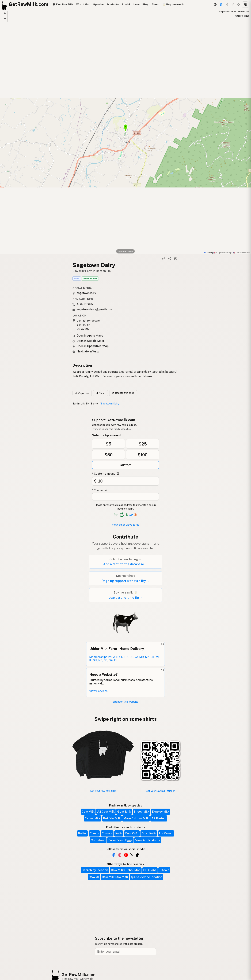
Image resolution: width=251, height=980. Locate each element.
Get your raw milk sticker (160, 791)
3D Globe (150, 870)
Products (113, 4)
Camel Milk (92, 818)
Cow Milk (88, 812)
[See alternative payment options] (131, 515)
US (82, 404)
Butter (82, 833)
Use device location (147, 877)
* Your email (100, 490)
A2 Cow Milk (106, 812)
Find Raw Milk (63, 4)
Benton (95, 404)
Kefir (119, 833)
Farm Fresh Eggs (120, 840)
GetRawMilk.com (79, 975)
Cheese (107, 833)
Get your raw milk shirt (103, 791)
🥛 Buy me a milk (173, 4)
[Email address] (125, 952)
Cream (94, 833)
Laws (136, 4)
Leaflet (208, 253)
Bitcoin (164, 870)
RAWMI (94, 877)
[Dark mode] (227, 5)
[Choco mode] (233, 5)
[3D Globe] (215, 5)
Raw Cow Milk (90, 278)
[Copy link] (163, 259)
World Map (83, 4)
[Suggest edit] (176, 259)
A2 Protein (159, 818)
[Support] (221, 5)
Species (98, 4)
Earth (76, 404)
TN (87, 404)
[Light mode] (239, 5)
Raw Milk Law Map (115, 877)
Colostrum (98, 840)
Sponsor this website (125, 702)
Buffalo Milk (112, 818)
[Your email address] (125, 497)
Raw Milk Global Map (126, 870)
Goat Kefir (149, 833)
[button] (5, 14)
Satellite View (242, 16)
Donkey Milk (161, 812)
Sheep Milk (141, 812)
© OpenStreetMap (222, 253)
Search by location (95, 870)
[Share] (170, 259)
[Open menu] (245, 5)
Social (126, 4)
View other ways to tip (126, 525)
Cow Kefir (132, 833)
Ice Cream (166, 833)
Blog (146, 4)
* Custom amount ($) (106, 474)
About (156, 4)
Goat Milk (124, 812)
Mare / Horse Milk (136, 818)
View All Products (148, 840)
